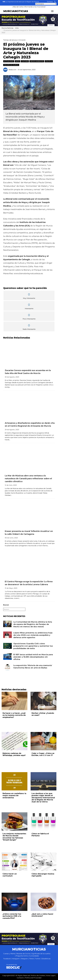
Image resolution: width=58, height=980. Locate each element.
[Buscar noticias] (55, 2)
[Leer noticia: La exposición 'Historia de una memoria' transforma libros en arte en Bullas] (7, 667)
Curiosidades (34, 956)
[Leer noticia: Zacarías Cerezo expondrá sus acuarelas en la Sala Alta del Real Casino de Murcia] (29, 353)
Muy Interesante (29, 296)
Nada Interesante (29, 327)
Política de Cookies (38, 975)
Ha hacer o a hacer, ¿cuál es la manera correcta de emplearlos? (14, 715)
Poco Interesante (29, 316)
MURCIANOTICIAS (16, 11)
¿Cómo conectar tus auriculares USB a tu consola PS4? (12, 916)
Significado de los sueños (41, 954)
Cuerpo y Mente (9, 954)
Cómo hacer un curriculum (10, 875)
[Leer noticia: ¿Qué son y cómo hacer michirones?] (43, 902)
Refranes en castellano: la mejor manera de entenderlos (14, 796)
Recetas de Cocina (23, 954)
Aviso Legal (51, 975)
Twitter (38, 959)
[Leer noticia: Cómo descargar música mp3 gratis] (43, 862)
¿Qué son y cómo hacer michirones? (42, 915)
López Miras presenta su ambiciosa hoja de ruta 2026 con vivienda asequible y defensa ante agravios (33, 635)
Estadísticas (46, 959)
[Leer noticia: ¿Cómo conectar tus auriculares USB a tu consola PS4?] (14, 902)
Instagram (16, 959)
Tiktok (31, 959)
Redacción (12, 70)
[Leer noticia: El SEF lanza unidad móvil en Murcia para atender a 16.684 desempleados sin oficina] (7, 657)
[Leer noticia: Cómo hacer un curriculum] (14, 862)
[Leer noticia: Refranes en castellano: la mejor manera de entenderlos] (14, 781)
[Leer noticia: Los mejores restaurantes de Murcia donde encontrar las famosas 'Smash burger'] (14, 821)
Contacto (20, 978)
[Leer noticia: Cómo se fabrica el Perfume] (43, 821)
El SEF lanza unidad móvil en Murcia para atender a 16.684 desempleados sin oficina (33, 657)
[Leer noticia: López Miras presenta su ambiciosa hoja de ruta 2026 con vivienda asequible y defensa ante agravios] (7, 635)
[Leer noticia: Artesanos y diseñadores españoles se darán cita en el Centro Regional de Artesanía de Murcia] (29, 406)
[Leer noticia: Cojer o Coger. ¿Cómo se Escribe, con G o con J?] (43, 741)
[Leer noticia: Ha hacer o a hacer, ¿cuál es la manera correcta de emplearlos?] (14, 701)
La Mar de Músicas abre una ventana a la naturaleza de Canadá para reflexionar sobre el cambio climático (28, 479)
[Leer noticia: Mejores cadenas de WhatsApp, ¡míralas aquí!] (14, 741)
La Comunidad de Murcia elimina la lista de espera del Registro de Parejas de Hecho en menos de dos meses (33, 624)
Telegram (24, 959)
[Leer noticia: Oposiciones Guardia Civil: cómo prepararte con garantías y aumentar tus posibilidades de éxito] (7, 646)
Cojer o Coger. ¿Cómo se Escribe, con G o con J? (43, 754)
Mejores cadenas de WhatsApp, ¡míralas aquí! (14, 754)
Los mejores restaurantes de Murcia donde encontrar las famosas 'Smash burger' (14, 837)
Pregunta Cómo (22, 956)
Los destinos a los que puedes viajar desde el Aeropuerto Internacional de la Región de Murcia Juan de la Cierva (43, 798)
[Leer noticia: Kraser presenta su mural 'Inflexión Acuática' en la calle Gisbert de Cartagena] (29, 514)
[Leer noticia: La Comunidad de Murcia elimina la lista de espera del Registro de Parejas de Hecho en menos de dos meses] (7, 624)
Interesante (29, 306)
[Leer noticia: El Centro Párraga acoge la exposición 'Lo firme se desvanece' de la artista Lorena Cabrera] (29, 565)
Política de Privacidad (33, 978)
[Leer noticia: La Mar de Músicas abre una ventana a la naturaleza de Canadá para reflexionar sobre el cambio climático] (29, 459)
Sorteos (50, 2)
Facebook (7, 959)
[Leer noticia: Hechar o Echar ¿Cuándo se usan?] (43, 701)
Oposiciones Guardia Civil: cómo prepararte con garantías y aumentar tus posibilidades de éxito (33, 646)
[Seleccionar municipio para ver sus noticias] (46, 4)
